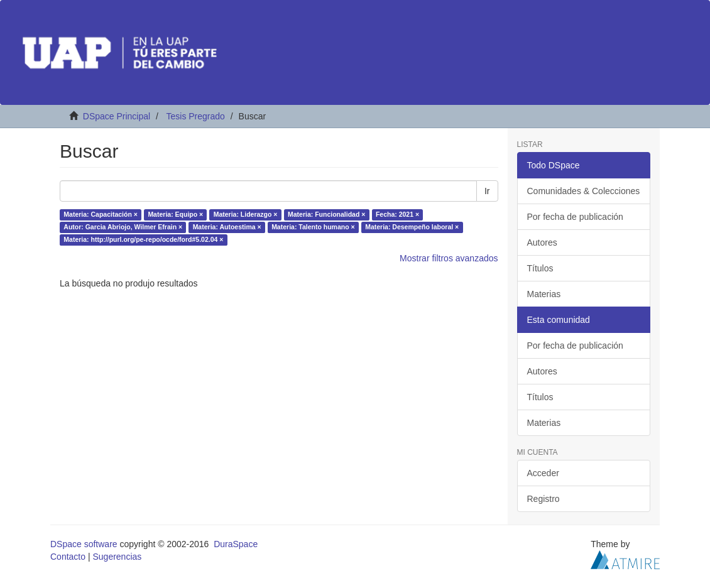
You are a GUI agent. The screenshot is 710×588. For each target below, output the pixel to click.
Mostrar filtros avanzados (449, 258)
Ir (487, 191)
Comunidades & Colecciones (584, 191)
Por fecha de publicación (575, 217)
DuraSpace (236, 544)
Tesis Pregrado (195, 116)
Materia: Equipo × (175, 215)
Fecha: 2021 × (397, 215)
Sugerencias (117, 557)
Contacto (68, 557)
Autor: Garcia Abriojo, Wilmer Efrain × (123, 227)
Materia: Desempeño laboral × (412, 227)
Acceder (543, 473)
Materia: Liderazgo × (246, 215)
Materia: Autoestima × (227, 227)
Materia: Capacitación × (101, 215)
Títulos (540, 268)
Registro (543, 499)
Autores (542, 242)
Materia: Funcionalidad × (326, 215)
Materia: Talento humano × (313, 227)
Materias (544, 294)
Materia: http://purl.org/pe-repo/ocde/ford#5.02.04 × (143, 240)
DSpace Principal (117, 116)
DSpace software (84, 544)
